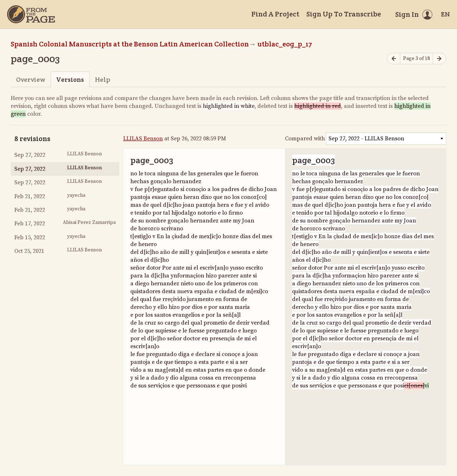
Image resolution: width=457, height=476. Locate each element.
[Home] (31, 14)
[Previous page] (393, 59)
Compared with (305, 139)
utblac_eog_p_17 (285, 44)
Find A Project (275, 14)
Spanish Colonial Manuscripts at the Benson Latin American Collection (130, 44)
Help (103, 79)
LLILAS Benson (143, 139)
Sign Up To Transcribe (344, 14)
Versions (70, 79)
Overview (31, 79)
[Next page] (440, 59)
